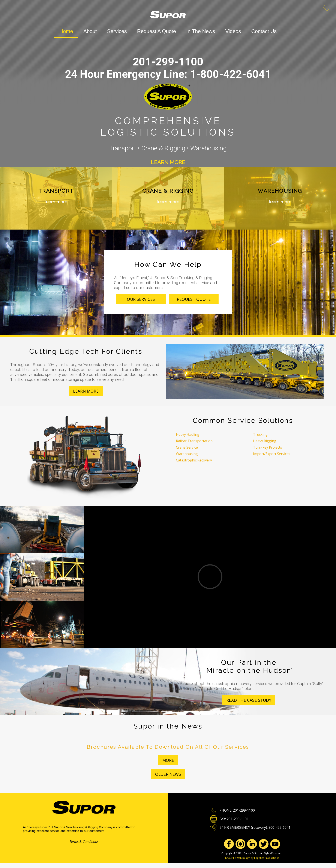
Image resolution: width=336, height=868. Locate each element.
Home (66, 31)
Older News (168, 774)
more (168, 760)
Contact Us (264, 31)
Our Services (141, 299)
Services (117, 31)
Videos (233, 31)
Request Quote (194, 299)
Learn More (168, 162)
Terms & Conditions (84, 842)
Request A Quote (157, 31)
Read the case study (249, 700)
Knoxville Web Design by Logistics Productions (252, 858)
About (90, 31)
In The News (201, 31)
